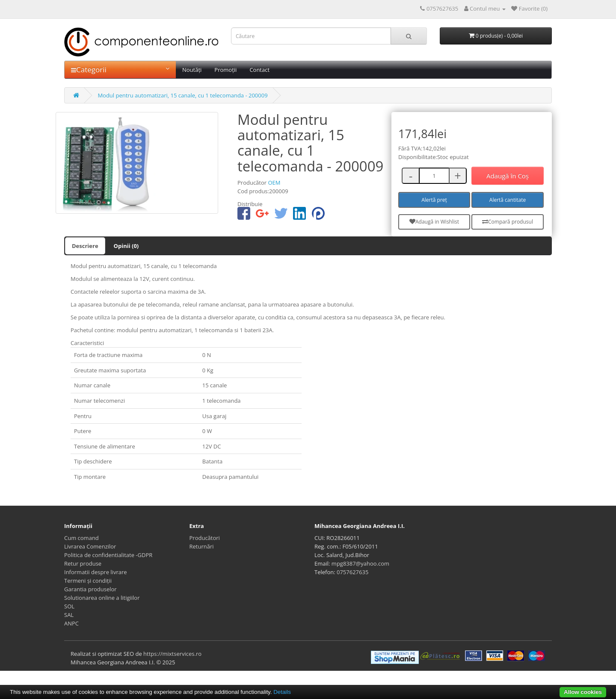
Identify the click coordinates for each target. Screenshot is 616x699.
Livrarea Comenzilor (90, 546)
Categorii (120, 69)
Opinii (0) (126, 246)
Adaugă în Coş (508, 176)
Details (282, 692)
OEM (274, 183)
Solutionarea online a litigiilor (102, 598)
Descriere (85, 246)
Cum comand (81, 538)
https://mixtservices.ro (172, 654)
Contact (259, 70)
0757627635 (352, 572)
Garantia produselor (90, 589)
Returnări (202, 546)
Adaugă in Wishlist (434, 222)
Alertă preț (434, 200)
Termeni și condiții (88, 581)
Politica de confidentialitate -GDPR (108, 555)
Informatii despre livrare (96, 572)
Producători (205, 538)
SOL (69, 606)
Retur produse (83, 563)
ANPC (71, 623)
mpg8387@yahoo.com (360, 563)
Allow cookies (583, 692)
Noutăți (192, 70)
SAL (69, 615)
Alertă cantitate (508, 200)
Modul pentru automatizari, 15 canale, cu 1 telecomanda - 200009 (182, 95)
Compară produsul (508, 222)
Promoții (225, 70)
